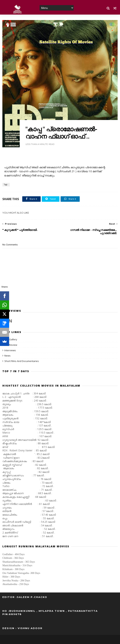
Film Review (11, 345)
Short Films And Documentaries (22, 361)
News (7, 356)
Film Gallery (11, 339)
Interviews (10, 350)
